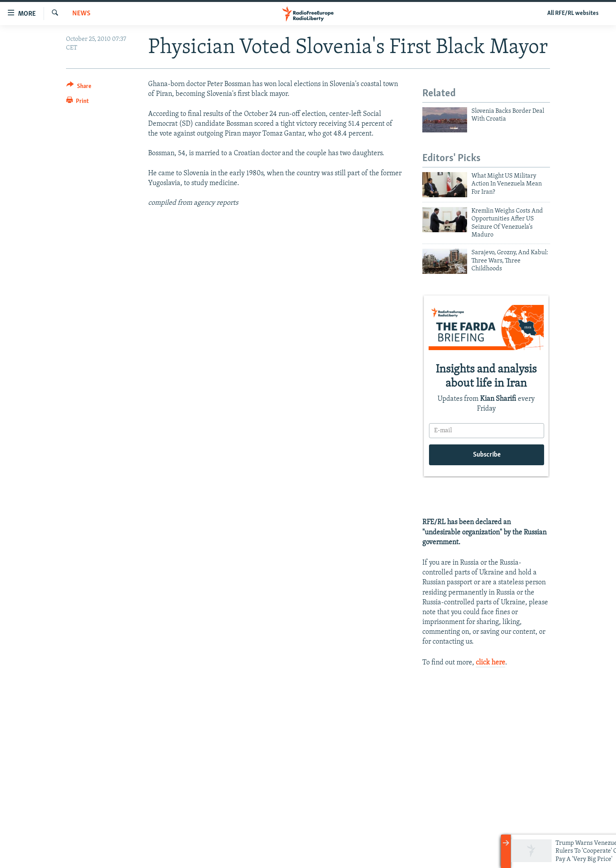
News (81, 14)
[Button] (79, 87)
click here (490, 663)
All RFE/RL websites (573, 13)
